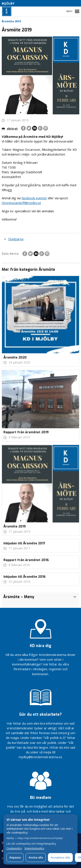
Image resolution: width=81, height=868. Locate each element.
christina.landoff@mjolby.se (21, 203)
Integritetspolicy (34, 849)
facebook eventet (34, 198)
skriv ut (10, 129)
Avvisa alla (36, 857)
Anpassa (15, 857)
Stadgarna (16, 239)
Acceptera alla (60, 857)
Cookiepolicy (14, 849)
